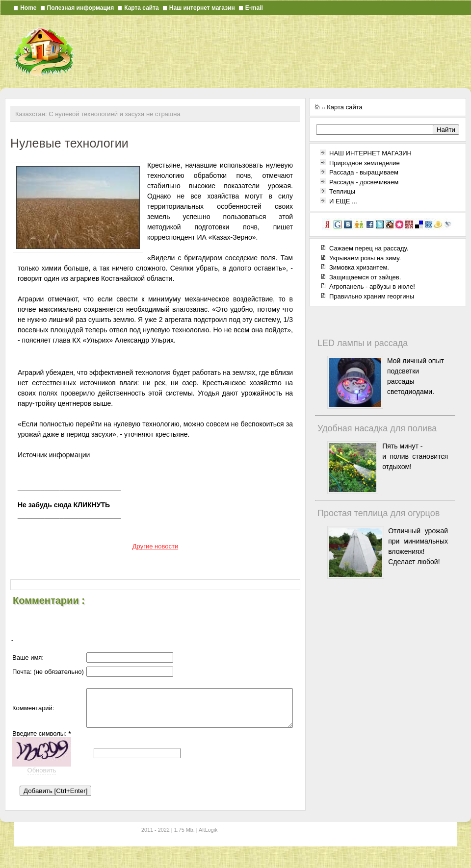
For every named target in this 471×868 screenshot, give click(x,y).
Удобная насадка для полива (377, 428)
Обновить (42, 782)
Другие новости (155, 546)
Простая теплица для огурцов (379, 513)
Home (28, 8)
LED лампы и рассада (363, 343)
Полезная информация (81, 8)
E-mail (254, 8)
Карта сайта (142, 8)
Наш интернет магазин (202, 8)
